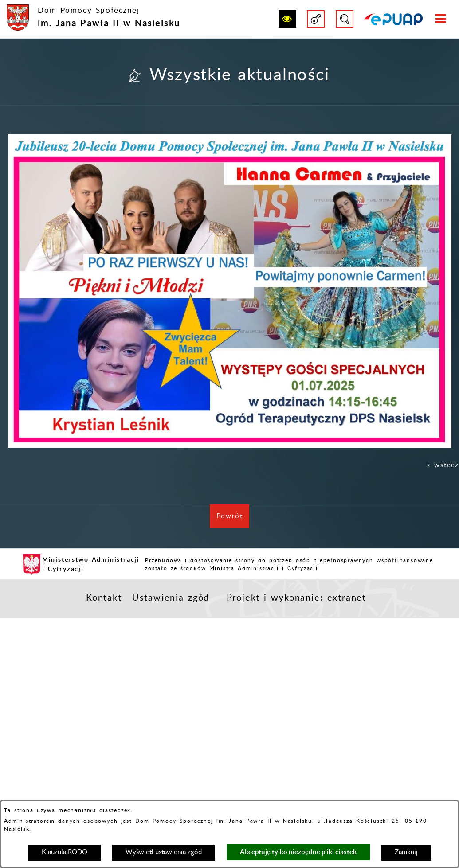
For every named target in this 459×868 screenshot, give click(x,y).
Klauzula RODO (65, 852)
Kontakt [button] (104, 598)
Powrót (233, 521)
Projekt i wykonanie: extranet (296, 598)
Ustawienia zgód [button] (171, 598)
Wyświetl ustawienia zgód (164, 852)
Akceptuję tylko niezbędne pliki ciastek (298, 852)
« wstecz (443, 465)
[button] (287, 19)
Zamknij (406, 852)
